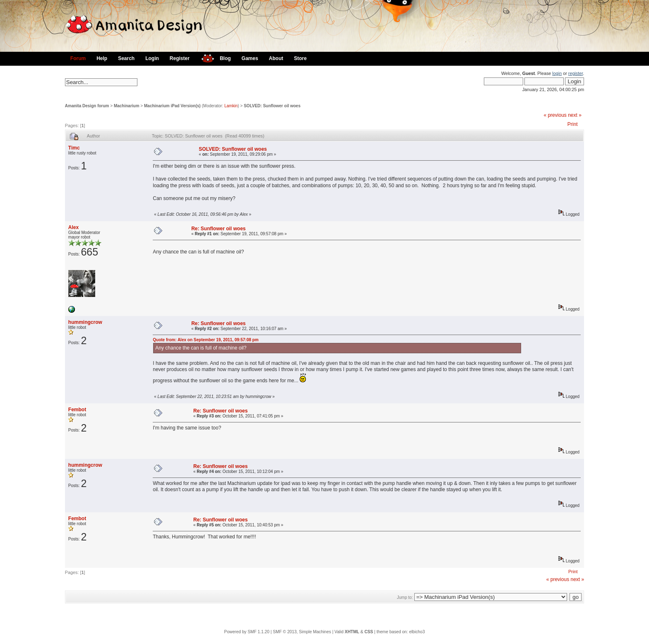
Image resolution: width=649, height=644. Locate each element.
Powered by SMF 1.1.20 (247, 632)
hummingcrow (85, 322)
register (576, 73)
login (557, 73)
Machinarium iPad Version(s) (172, 106)
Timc (74, 148)
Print (573, 124)
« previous (555, 115)
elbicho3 (417, 632)
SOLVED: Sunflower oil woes (272, 106)
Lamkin (231, 106)
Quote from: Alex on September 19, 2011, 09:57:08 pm (206, 340)
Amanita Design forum (87, 106)
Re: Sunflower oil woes (218, 229)
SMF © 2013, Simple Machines (302, 632)
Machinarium (127, 106)
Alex (73, 227)
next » (575, 115)
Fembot (77, 410)
